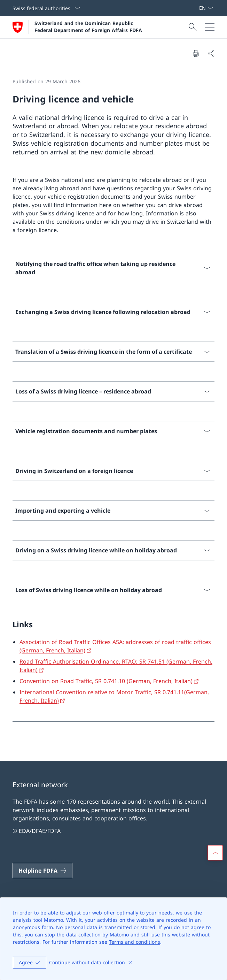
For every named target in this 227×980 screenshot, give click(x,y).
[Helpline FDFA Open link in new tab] (42, 871)
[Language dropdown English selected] (206, 8)
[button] (215, 853)
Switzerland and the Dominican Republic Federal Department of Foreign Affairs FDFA (88, 26)
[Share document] (211, 53)
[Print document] (196, 53)
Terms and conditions (135, 942)
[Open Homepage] (77, 27)
